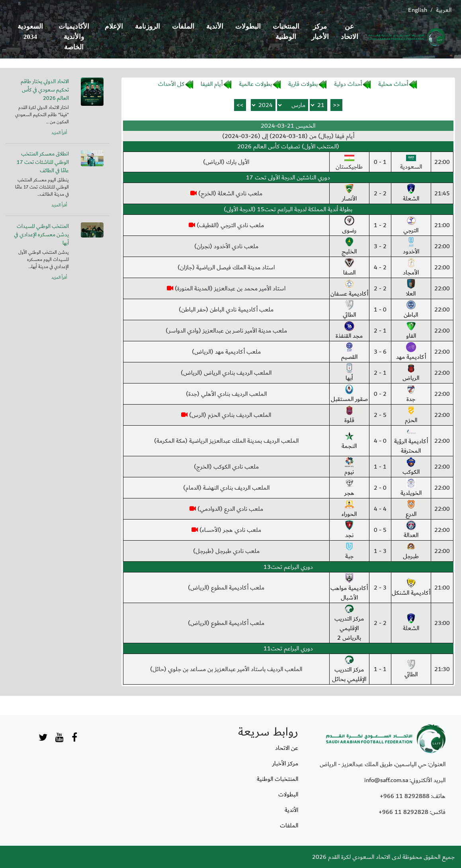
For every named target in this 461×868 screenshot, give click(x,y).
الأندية (215, 26)
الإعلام (114, 26)
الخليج (349, 247)
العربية (444, 10)
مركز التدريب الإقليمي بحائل (349, 669)
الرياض (411, 373)
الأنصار (349, 194)
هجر (349, 488)
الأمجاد (411, 268)
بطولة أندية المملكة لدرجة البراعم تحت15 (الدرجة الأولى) (288, 209)
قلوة (349, 415)
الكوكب (411, 467)
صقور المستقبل (349, 394)
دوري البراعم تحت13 (288, 567)
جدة (411, 394)
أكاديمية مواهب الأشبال (349, 588)
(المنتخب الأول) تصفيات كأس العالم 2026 (288, 146)
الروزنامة (147, 26)
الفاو (411, 331)
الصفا (349, 268)
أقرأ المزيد (59, 133)
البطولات (248, 26)
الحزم (411, 415)
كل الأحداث (171, 84)
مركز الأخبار (320, 32)
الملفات (183, 26)
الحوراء (349, 509)
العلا (411, 289)
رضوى (349, 226)
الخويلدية (411, 488)
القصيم (349, 352)
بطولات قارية (303, 84)
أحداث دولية (348, 84)
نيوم (349, 467)
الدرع (411, 509)
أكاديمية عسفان (349, 289)
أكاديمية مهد (411, 352)
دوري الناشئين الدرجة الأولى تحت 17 (288, 177)
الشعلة (411, 194)
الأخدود (411, 247)
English (418, 10)
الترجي (411, 226)
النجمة (349, 441)
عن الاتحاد (350, 32)
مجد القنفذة (349, 331)
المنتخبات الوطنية (286, 32)
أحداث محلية (393, 84)
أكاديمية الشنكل (411, 588)
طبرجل (411, 551)
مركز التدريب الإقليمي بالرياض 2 (349, 623)
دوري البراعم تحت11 (288, 648)
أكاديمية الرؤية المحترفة (411, 441)
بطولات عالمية (255, 84)
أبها (349, 373)
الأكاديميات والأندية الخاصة (74, 37)
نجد (349, 530)
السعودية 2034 (30, 32)
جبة (349, 551)
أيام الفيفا (212, 84)
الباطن (411, 310)
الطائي (349, 310)
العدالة (411, 530)
